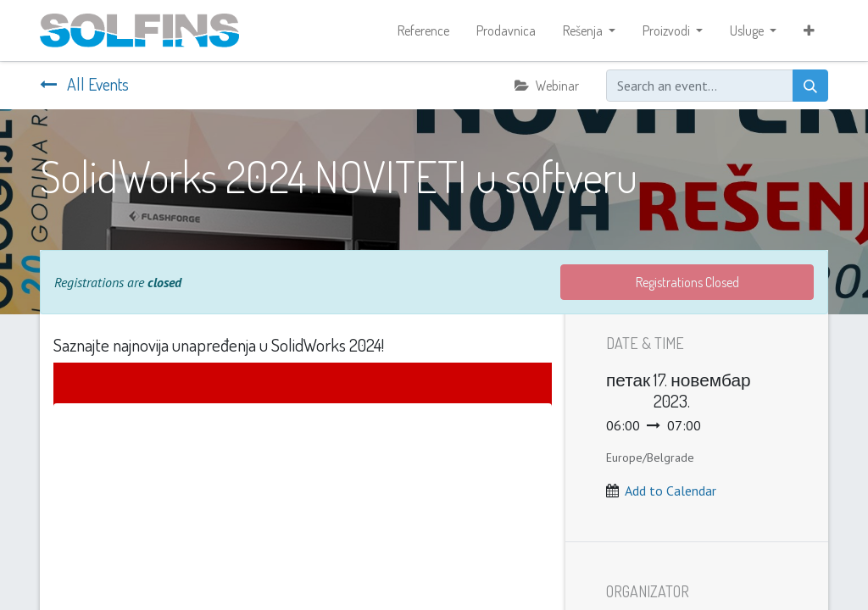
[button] (809, 30)
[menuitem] (423, 30)
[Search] (810, 86)
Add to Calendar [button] (670, 491)
